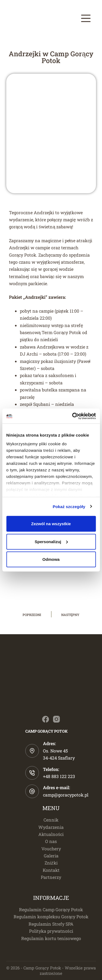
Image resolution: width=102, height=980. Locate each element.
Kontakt (51, 870)
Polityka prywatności (51, 931)
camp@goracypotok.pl (66, 795)
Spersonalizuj (51, 541)
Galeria (51, 856)
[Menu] (86, 18)
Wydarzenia (51, 827)
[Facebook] (46, 719)
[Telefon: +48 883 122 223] (32, 773)
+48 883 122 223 (59, 776)
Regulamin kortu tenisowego (51, 938)
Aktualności (51, 834)
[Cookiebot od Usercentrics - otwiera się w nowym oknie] (73, 416)
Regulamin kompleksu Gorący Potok (51, 917)
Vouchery (51, 849)
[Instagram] (56, 719)
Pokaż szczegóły (69, 506)
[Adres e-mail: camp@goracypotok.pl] (32, 791)
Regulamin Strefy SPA (51, 924)
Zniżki (51, 863)
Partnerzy (51, 877)
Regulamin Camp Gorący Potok (51, 909)
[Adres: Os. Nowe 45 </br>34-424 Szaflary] (32, 751)
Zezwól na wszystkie (51, 524)
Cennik (51, 820)
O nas (51, 841)
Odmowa (51, 559)
